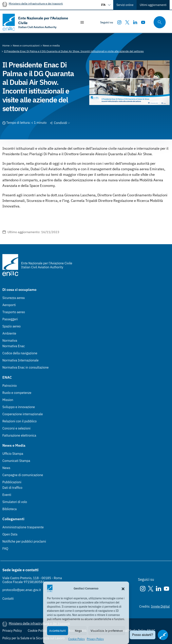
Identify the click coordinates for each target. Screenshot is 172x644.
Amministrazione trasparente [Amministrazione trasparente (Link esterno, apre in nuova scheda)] (23, 527)
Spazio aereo (11, 326)
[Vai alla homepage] (38, 22)
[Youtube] (143, 22)
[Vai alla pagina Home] (6, 45)
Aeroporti (9, 305)
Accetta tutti (57, 631)
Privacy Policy (95, 639)
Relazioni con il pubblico (19, 421)
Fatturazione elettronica (19, 435)
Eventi (7, 495)
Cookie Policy (77, 639)
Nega (78, 631)
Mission (8, 400)
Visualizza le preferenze (107, 631)
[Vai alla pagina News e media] (51, 45)
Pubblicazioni (12, 482)
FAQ (5, 548)
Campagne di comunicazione (23, 475)
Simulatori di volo (15, 502)
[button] (123, 588)
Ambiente (9, 333)
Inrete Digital (160, 606)
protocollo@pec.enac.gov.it (22, 590)
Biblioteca (10, 509)
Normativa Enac (14, 346)
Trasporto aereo (14, 312)
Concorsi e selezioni (16, 428)
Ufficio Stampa (13, 454)
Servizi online (125, 5)
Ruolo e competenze (17, 393)
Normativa (10, 340)
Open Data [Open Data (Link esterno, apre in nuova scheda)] (10, 534)
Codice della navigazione (20, 353)
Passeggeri (10, 319)
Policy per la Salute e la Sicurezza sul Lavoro (33, 638)
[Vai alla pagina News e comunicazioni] (26, 45)
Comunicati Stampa (16, 461)
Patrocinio (10, 386)
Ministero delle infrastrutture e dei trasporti (36, 3)
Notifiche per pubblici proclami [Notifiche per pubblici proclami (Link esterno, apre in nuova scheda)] (24, 541)
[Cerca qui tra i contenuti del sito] (158, 22)
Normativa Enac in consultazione (26, 367)
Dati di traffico (12, 488)
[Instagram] (119, 22)
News (6, 468)
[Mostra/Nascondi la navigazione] (82, 22)
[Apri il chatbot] (163, 635)
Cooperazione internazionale (23, 414)
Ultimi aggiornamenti (153, 5)
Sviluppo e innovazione (19, 407)
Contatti (8, 599)
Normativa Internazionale (20, 360)
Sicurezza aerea (14, 298)
